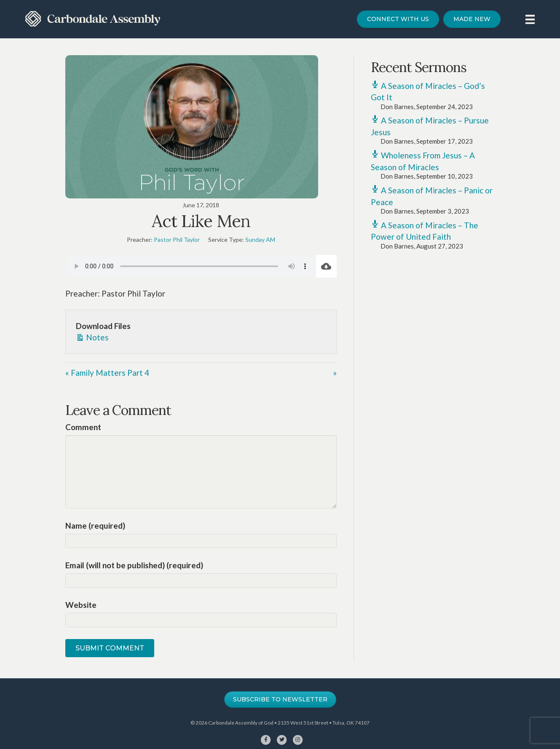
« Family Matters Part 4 (107, 373)
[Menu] (530, 19)
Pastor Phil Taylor (177, 239)
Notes (92, 337)
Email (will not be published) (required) (134, 565)
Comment (83, 427)
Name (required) (95, 526)
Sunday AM (260, 239)
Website (81, 605)
